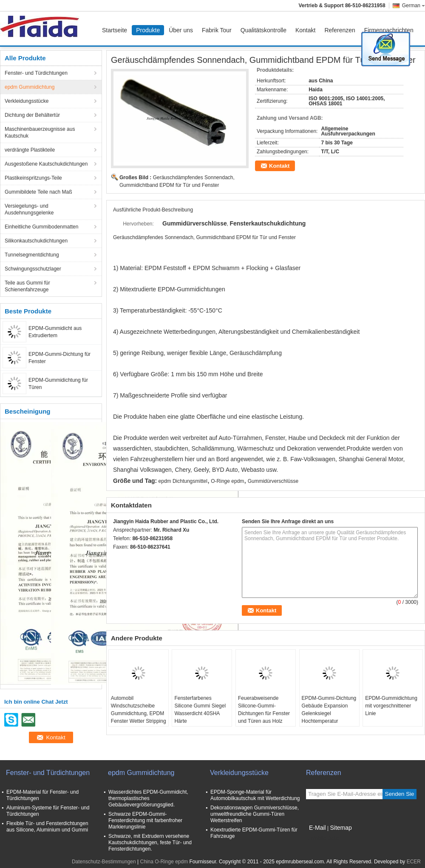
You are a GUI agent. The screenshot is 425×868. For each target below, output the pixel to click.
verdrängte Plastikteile (30, 150)
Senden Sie (400, 794)
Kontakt (305, 30)
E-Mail (317, 828)
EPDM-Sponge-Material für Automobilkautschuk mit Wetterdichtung (255, 795)
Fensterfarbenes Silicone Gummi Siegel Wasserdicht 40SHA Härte (200, 710)
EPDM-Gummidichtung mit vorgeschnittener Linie (391, 706)
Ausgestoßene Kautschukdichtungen (46, 164)
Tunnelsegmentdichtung (32, 255)
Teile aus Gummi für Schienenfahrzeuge (27, 286)
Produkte (148, 30)
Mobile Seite (323, 838)
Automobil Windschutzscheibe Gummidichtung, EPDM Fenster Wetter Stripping (139, 710)
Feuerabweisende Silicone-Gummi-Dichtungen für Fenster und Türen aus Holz (264, 710)
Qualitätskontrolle (263, 30)
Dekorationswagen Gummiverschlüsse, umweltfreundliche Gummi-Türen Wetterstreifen (255, 814)
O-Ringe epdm (227, 481)
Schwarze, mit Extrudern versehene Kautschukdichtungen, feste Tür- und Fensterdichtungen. (150, 843)
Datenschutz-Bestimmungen (104, 862)
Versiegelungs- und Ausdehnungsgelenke (29, 209)
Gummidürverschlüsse (273, 481)
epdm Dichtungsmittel (183, 481)
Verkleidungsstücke (27, 101)
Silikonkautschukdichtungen (36, 241)
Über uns (181, 30)
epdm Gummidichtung (30, 87)
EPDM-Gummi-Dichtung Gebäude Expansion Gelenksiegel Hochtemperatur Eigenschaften (329, 713)
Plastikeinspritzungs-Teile (33, 178)
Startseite (115, 30)
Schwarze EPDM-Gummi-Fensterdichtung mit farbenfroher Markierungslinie (145, 820)
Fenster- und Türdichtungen (36, 73)
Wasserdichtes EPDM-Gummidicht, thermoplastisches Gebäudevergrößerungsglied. (148, 798)
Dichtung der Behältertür (32, 115)
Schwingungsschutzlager (33, 269)
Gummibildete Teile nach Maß (38, 192)
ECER (414, 862)
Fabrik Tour (217, 30)
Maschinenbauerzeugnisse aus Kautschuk (40, 132)
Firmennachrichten (389, 30)
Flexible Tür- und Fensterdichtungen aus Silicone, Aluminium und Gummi (47, 827)
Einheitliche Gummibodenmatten (41, 227)
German (414, 6)
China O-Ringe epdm (164, 862)
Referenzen (340, 30)
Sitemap (341, 828)
